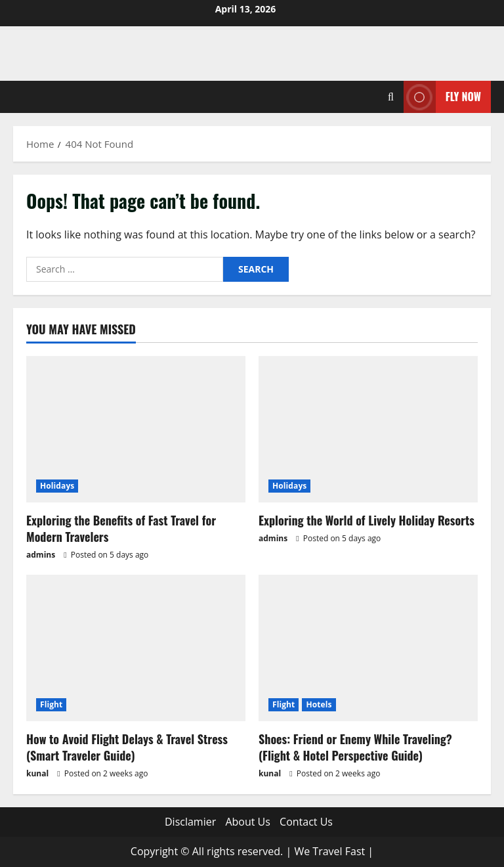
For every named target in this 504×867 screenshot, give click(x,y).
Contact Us (306, 822)
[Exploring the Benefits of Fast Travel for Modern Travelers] (136, 429)
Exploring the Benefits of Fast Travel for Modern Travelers (121, 528)
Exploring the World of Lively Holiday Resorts (367, 520)
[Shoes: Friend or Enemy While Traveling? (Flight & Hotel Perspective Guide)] (368, 648)
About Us (248, 822)
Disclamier (190, 822)
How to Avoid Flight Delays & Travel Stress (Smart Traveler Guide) (127, 747)
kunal (37, 773)
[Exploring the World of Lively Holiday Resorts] (368, 429)
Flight (51, 704)
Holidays (57, 486)
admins (41, 555)
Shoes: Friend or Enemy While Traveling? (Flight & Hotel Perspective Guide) (355, 747)
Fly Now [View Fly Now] (442, 97)
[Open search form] (391, 97)
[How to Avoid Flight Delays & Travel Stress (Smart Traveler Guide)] (136, 648)
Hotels (319, 704)
